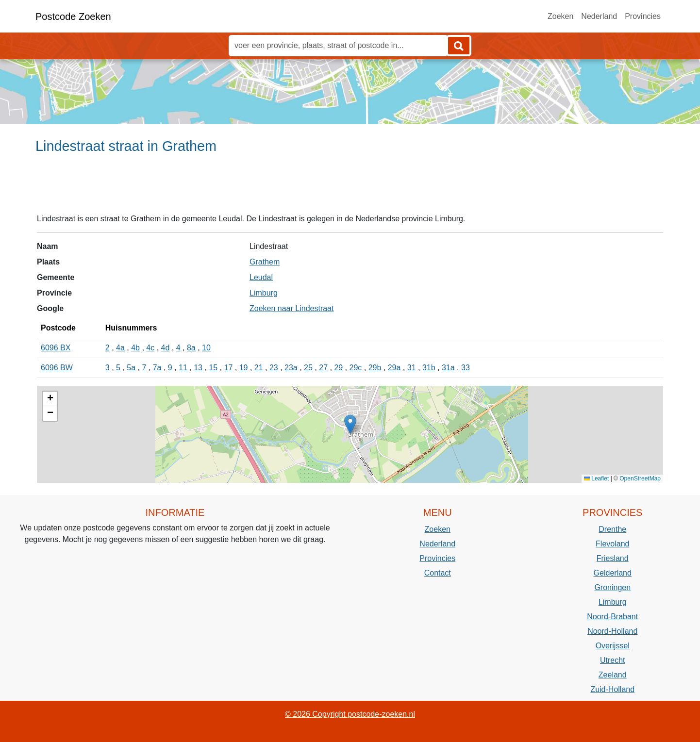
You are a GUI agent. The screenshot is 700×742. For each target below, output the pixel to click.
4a (120, 348)
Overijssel (613, 646)
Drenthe (612, 529)
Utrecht (613, 660)
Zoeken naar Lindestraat (292, 308)
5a (131, 368)
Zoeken (560, 16)
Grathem (265, 262)
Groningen (612, 587)
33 (466, 368)
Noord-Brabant (612, 617)
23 (274, 368)
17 (228, 368)
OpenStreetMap (640, 478)
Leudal (261, 277)
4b (135, 348)
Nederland (599, 16)
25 (308, 368)
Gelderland (613, 573)
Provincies (643, 16)
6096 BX (56, 348)
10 (206, 348)
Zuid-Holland (612, 689)
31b (429, 368)
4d (166, 348)
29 (338, 368)
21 (259, 368)
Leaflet (596, 478)
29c (356, 368)
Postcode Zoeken (73, 16)
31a (448, 368)
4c (150, 348)
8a (191, 348)
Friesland (613, 558)
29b (375, 368)
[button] (350, 424)
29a (394, 368)
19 (244, 368)
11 (183, 368)
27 (323, 368)
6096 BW (57, 368)
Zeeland (613, 675)
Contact (438, 573)
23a (291, 368)
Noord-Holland (612, 631)
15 (213, 368)
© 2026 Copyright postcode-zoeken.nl (350, 714)
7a (157, 368)
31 (412, 368)
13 (198, 368)
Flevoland (612, 544)
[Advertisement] (350, 188)
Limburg (264, 293)
